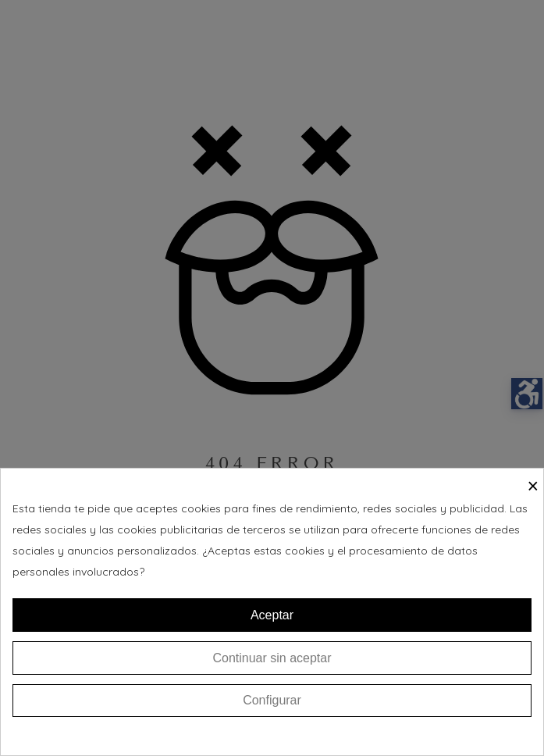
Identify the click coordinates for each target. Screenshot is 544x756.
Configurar (272, 700)
